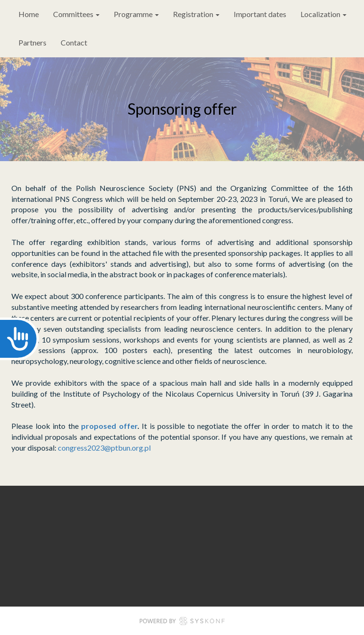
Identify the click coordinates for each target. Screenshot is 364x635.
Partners (32, 42)
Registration (196, 14)
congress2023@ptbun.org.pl (105, 448)
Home (29, 14)
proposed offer (109, 426)
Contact (74, 42)
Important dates (260, 14)
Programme (136, 14)
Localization (323, 14)
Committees (76, 14)
